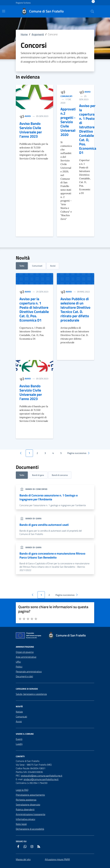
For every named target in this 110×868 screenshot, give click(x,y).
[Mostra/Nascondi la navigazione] (4, 11)
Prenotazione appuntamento (30, 795)
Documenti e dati (24, 676)
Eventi (19, 739)
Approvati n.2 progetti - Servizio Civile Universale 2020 (69, 122)
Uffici (18, 662)
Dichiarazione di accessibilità (30, 829)
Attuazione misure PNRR (57, 859)
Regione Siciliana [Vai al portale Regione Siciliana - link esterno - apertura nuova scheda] (23, 3)
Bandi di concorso (60, 475)
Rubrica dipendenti (25, 809)
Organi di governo (25, 652)
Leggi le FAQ (22, 790)
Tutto (22, 266)
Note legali (21, 824)
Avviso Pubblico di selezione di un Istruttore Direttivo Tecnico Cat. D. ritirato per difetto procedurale (75, 309)
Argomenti (38, 34)
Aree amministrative (26, 657)
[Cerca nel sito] (92, 11)
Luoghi (19, 744)
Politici (19, 667)
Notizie (19, 712)
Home (24, 34)
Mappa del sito (23, 859)
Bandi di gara (38, 475)
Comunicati (66, 96)
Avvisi (28, 116)
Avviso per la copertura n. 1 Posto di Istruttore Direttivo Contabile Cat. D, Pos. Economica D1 (88, 129)
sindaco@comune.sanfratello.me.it (41, 779)
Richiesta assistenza (26, 800)
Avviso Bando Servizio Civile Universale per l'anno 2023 (31, 130)
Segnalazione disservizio (28, 805)
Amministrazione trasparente (31, 814)
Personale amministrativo (29, 671)
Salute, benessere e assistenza (31, 694)
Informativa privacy (26, 819)
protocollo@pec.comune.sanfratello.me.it (42, 776)
